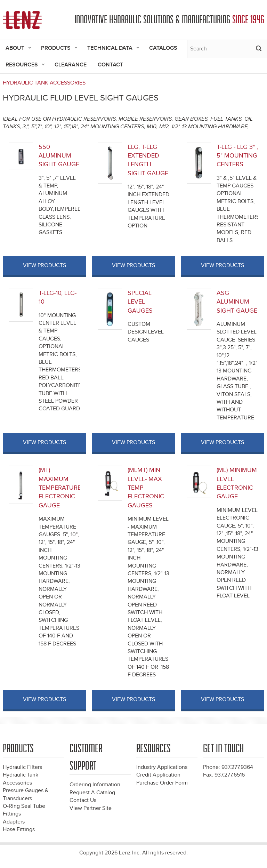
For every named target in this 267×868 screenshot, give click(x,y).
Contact (110, 65)
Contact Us (83, 800)
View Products (44, 266)
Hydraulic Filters (22, 767)
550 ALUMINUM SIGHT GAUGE (59, 156)
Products (56, 49)
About (16, 49)
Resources (22, 65)
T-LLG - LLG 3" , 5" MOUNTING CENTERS (237, 156)
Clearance (71, 65)
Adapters (14, 822)
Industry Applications (162, 767)
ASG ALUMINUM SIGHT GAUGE (237, 302)
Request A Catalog (92, 793)
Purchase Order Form (162, 783)
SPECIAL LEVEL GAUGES (140, 302)
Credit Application (158, 775)
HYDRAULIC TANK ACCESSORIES (44, 83)
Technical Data (111, 49)
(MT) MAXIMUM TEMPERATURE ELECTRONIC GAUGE (60, 488)
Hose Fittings (19, 830)
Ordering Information (95, 785)
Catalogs (163, 48)
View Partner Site (91, 808)
